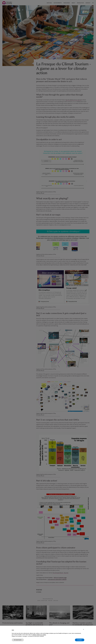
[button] (84, 629)
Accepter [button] (80, 640)
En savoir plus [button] (18, 640)
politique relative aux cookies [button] (39, 635)
